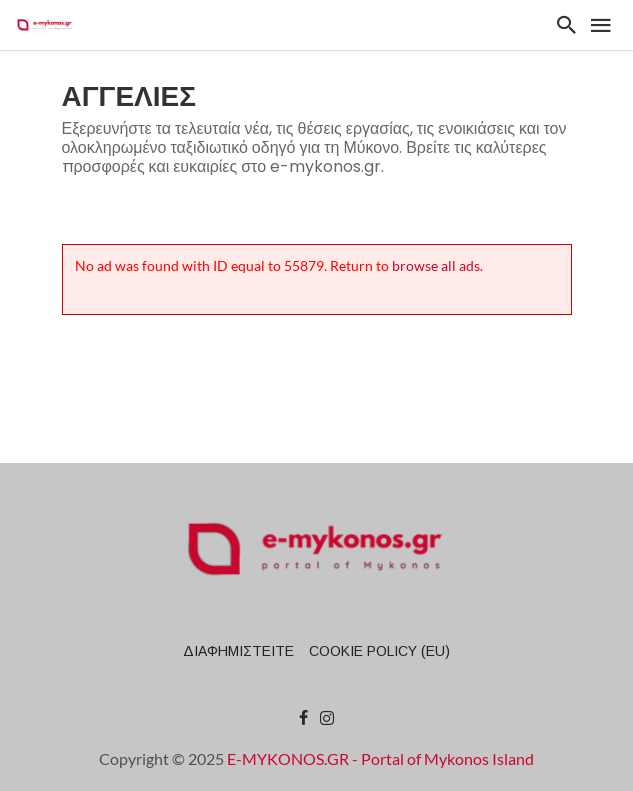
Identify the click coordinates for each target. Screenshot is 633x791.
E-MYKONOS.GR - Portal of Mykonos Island (380, 758)
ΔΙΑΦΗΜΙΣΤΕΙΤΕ (238, 651)
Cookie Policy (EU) (379, 651)
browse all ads (436, 265)
